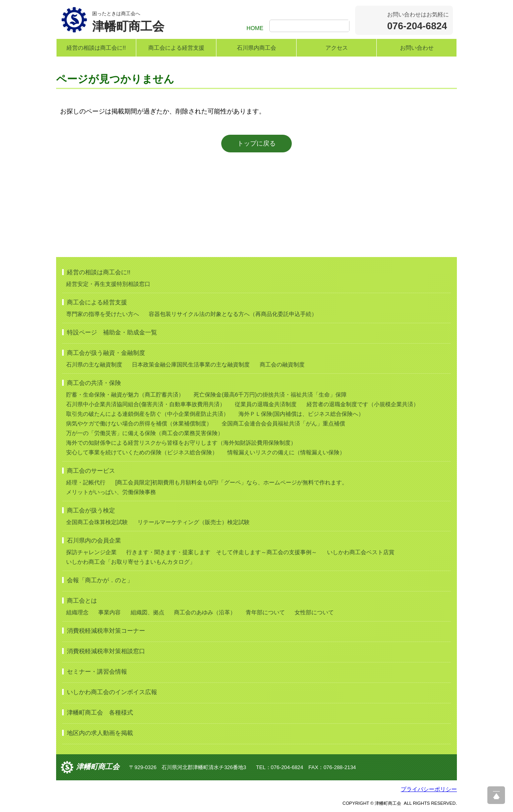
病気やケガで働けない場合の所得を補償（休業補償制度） (139, 423)
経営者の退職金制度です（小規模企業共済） (363, 404)
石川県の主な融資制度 (94, 364)
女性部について (314, 612)
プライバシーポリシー (429, 789)
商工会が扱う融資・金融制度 (106, 353)
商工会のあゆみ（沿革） (205, 612)
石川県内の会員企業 (94, 540)
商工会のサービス (91, 471)
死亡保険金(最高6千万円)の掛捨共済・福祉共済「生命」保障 (270, 395)
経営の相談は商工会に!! (96, 48)
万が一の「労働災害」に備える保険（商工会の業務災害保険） (145, 433)
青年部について (265, 612)
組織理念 (77, 612)
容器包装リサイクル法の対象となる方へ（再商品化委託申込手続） (233, 314)
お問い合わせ (417, 48)
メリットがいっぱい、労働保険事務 (111, 492)
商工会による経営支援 (176, 48)
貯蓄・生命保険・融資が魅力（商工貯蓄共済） (125, 395)
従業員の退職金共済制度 (266, 404)
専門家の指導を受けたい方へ (103, 314)
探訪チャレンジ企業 (91, 552)
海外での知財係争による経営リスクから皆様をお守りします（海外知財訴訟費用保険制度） (181, 443)
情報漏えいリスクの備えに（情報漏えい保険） (286, 452)
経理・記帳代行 (86, 482)
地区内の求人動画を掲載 (100, 733)
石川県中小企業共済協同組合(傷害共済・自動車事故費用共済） (146, 404)
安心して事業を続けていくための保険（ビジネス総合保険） (142, 452)
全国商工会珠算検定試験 (97, 522)
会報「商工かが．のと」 (100, 580)
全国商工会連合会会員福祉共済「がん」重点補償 (283, 423)
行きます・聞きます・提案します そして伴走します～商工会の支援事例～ (222, 552)
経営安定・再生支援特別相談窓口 (108, 284)
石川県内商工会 (256, 48)
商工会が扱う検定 (91, 510)
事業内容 (109, 612)
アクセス (337, 48)
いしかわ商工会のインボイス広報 (112, 692)
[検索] (310, 26)
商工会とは (82, 600)
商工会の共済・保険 (94, 383)
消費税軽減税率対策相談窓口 (106, 651)
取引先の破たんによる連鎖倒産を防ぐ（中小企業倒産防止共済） (147, 414)
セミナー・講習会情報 (97, 671)
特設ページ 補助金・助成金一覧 (112, 332)
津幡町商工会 (98, 767)
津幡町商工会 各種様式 (100, 712)
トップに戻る (256, 143)
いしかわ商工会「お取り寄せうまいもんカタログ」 (131, 562)
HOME (255, 28)
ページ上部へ (496, 795)
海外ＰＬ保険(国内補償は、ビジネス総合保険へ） (301, 414)
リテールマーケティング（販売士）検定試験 (194, 522)
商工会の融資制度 (282, 364)
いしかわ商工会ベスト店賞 (361, 552)
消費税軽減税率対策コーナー (106, 631)
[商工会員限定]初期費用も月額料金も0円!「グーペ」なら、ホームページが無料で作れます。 (231, 482)
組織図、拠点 (147, 612)
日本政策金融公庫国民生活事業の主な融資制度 (191, 364)
